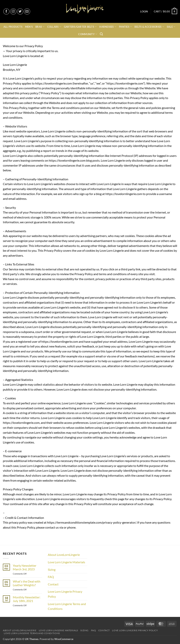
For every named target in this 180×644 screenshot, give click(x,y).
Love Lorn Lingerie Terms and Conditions (67, 606)
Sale (171, 27)
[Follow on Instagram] (13, 12)
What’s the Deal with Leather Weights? (27, 583)
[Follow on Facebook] (6, 12)
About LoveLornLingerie (64, 555)
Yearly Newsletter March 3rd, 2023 (25, 567)
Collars (54, 27)
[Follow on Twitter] (20, 12)
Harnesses (108, 27)
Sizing (52, 569)
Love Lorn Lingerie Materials (66, 562)
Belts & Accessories (149, 27)
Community (88, 34)
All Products (13, 27)
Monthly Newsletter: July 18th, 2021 (27, 599)
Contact (53, 584)
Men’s (29, 27)
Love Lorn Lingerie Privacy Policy (65, 594)
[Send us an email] (27, 12)
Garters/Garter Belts (80, 27)
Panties (125, 27)
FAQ (51, 577)
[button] (144, 12)
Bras (40, 27)
